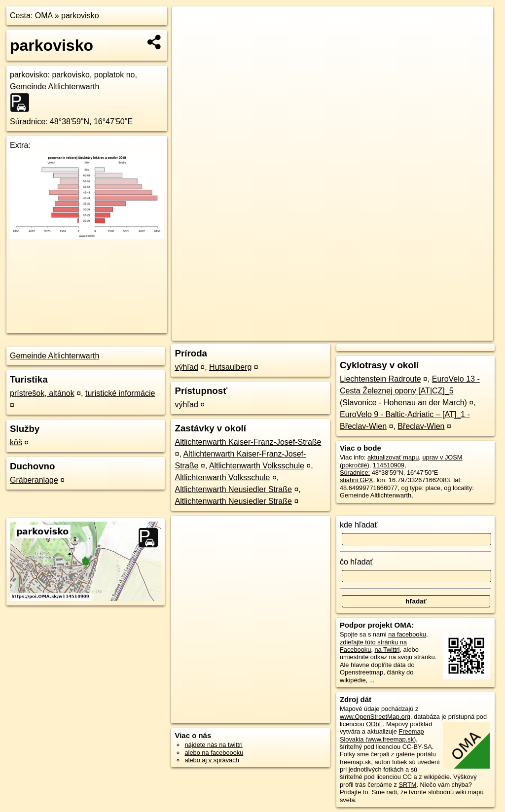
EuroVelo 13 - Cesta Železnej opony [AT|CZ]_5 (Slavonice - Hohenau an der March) (410, 391)
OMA (44, 16)
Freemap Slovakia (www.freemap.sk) (382, 735)
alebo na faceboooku (214, 753)
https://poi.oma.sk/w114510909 (450, 333)
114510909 (389, 465)
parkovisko (80, 16)
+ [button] (189, 23)
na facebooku (407, 634)
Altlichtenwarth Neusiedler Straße (233, 489)
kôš (16, 442)
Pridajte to (354, 792)
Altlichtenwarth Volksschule (257, 466)
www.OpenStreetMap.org (375, 717)
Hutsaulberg (230, 367)
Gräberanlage (34, 480)
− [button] (189, 38)
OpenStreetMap (325, 333)
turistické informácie (120, 393)
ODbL (374, 724)
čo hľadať (357, 562)
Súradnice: (29, 122)
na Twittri (387, 650)
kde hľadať (359, 525)
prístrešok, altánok (42, 393)
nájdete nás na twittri (213, 745)
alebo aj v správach (212, 760)
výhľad (186, 367)
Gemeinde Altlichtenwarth (54, 356)
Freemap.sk (376, 333)
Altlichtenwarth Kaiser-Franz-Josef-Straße (248, 442)
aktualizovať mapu (393, 457)
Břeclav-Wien (421, 426)
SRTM (407, 785)
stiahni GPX (357, 480)
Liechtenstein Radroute (380, 379)
